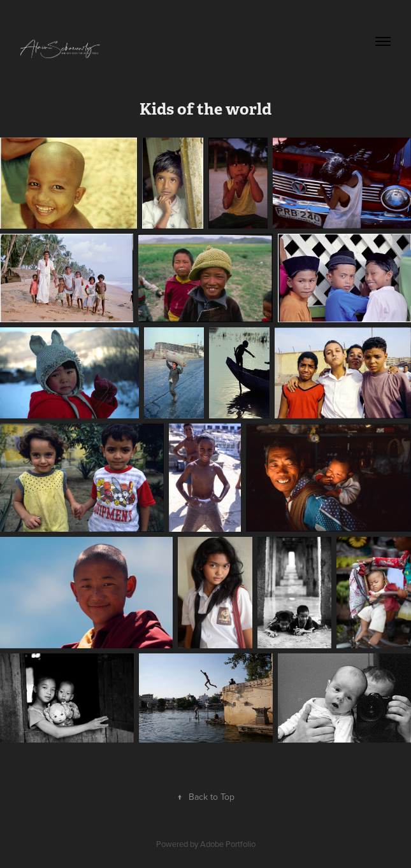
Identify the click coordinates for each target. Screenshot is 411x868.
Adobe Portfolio (228, 844)
